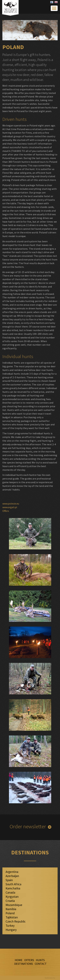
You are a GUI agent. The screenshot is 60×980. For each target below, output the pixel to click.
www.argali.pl (10, 507)
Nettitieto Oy (50, 978)
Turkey (10, 926)
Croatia (10, 901)
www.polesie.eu (11, 504)
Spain (9, 880)
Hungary (11, 930)
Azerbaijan (12, 876)
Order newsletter (28, 826)
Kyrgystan (12, 897)
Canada (10, 892)
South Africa (13, 884)
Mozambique (14, 905)
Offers (6, 511)
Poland (10, 913)
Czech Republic (16, 921)
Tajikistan (12, 917)
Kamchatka (13, 888)
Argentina (12, 872)
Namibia (11, 909)
